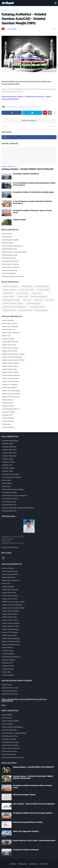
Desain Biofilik (38, 300)
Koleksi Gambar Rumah (10, 372)
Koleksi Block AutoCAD (10, 342)
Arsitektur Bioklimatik (42, 286)
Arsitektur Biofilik (19, 220)
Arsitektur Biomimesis (10, 290)
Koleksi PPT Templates (10, 384)
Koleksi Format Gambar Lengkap (13, 354)
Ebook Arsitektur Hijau (10, 249)
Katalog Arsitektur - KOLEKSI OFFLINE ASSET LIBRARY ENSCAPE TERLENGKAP (33, 777)
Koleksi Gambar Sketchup (11, 375)
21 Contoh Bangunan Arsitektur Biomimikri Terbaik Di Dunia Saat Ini (32, 202)
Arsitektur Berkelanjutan (11, 286)
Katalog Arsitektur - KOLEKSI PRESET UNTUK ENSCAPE (26, 169)
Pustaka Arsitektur (8, 406)
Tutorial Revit (7, 424)
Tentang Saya (23, 864)
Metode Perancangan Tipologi (24, 795)
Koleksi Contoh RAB (9, 345)
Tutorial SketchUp (8, 427)
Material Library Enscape (11, 397)
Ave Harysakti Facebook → (11, 547)
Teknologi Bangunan (41, 310)
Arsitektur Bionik (8, 293)
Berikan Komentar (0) (29, 120)
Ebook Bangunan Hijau (10, 255)
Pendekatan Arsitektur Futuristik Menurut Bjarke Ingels (33, 192)
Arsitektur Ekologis (22, 293)
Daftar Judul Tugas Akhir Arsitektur (26, 831)
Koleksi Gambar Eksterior (11, 363)
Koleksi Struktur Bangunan (11, 391)
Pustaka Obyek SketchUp (11, 409)
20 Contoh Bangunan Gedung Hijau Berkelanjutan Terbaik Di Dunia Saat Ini (34, 184)
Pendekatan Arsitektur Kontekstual (26, 174)
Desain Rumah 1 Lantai (10, 688)
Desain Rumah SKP (9, 329)
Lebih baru (6, 127)
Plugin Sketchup (8, 400)
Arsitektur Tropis (23, 296)
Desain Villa (6, 336)
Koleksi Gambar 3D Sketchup (12, 357)
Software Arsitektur (9, 412)
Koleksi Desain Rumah (10, 351)
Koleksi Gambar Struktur (11, 378)
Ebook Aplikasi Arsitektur (11, 240)
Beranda (4, 10)
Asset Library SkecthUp (10, 326)
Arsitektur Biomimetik (27, 290)
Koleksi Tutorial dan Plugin (11, 394)
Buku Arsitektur (7, 234)
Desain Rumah (7, 685)
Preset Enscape (8, 403)
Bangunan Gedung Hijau (39, 296)
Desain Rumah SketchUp (11, 333)
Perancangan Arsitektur (37, 307)
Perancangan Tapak (9, 310)
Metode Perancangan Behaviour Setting (28, 822)
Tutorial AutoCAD (8, 418)
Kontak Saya (34, 864)
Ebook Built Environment (11, 261)
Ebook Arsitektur (8, 243)
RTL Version (44, 864)
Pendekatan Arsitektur (33, 303)
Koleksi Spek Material (10, 387)
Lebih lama (52, 127)
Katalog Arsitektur (14, 10)
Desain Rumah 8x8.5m (10, 691)
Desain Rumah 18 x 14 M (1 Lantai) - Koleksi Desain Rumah (34, 840)
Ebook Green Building (10, 270)
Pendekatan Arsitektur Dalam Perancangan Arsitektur (33, 813)
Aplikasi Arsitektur (8, 320)
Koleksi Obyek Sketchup (11, 381)
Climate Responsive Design (11, 300)
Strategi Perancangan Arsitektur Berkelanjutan (18, 508)
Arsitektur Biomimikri (43, 290)
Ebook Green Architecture (11, 267)
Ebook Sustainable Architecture (13, 276)
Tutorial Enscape (8, 421)
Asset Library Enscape (10, 323)
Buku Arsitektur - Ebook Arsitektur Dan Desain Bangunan (34, 804)
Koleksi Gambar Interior (10, 366)
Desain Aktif (27, 300)
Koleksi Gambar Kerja (10, 369)
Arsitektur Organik (9, 296)
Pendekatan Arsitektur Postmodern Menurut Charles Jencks (32, 211)
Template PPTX (8, 415)
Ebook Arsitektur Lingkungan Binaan (14, 252)
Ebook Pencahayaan (9, 273)
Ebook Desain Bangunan (11, 264)
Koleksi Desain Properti (10, 348)
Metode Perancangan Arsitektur (13, 303)
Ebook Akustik (7, 237)
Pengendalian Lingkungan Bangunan (15, 307)
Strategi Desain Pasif (25, 310)
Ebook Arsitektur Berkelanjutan (13, 246)
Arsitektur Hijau (36, 293)
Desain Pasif (50, 300)
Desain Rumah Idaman (10, 694)
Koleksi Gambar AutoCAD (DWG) (30, 107)
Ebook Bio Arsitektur (9, 258)
